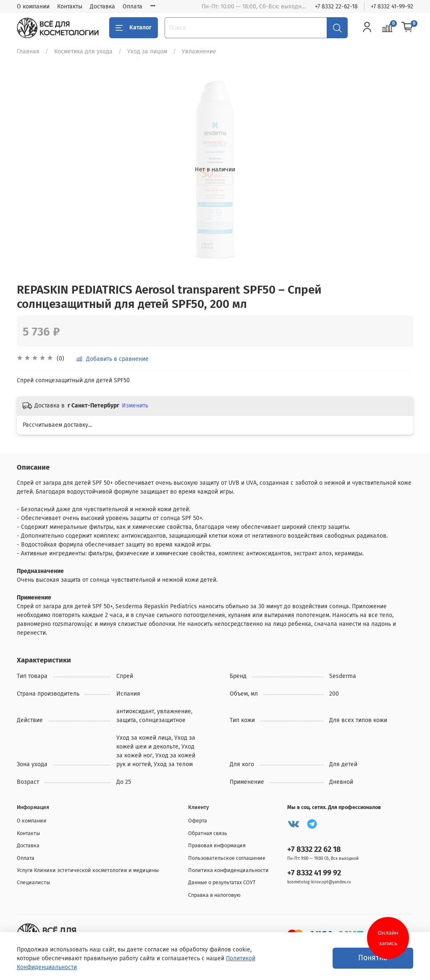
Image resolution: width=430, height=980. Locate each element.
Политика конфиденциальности (228, 870)
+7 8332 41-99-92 (392, 7)
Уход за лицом (147, 51)
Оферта (198, 821)
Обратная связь (208, 833)
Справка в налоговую (214, 895)
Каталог (134, 28)
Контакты (70, 7)
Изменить (135, 406)
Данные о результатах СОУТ (222, 882)
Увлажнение (199, 51)
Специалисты (33, 882)
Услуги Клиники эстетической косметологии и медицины (88, 870)
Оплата (132, 7)
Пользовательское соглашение (227, 858)
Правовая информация (217, 845)
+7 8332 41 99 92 (314, 873)
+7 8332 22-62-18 (336, 7)
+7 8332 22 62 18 (314, 849)
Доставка (102, 7)
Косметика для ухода (83, 51)
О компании (33, 7)
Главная (28, 51)
